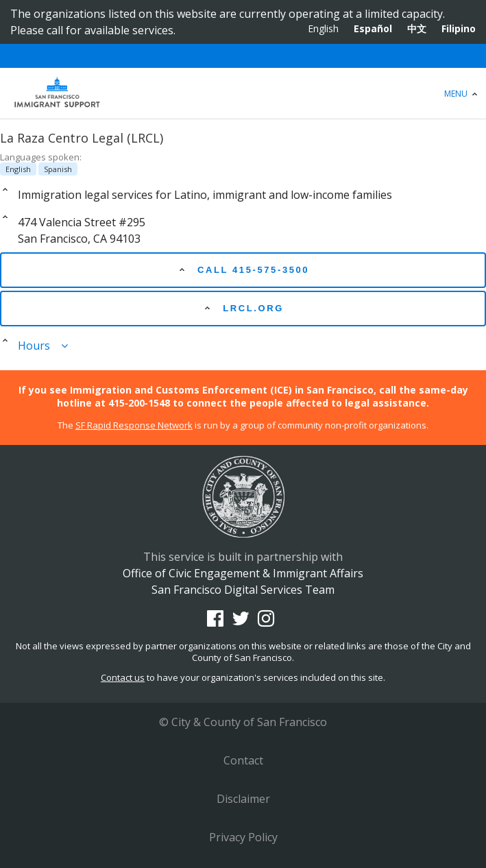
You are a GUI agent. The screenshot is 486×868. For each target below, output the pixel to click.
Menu (462, 94)
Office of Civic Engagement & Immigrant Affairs (243, 94)
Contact (243, 760)
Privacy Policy (243, 837)
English (323, 28)
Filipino (459, 28)
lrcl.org (243, 308)
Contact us (123, 677)
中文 (417, 28)
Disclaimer (243, 799)
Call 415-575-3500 (243, 269)
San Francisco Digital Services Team (243, 590)
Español (373, 28)
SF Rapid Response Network (134, 425)
